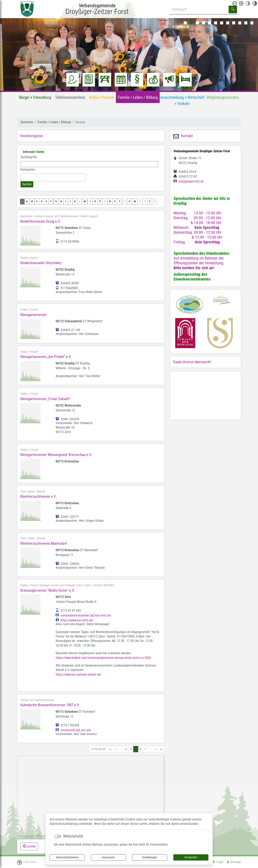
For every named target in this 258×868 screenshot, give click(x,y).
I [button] (66, 201)
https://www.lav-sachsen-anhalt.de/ (79, 674)
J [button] (70, 201)
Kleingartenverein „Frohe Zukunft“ (46, 399)
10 (240, 23)
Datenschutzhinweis (67, 857)
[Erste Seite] (110, 749)
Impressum (108, 857)
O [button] (95, 201)
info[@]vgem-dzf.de (191, 182)
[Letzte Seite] (161, 749)
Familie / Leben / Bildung (54, 122)
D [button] (42, 201)
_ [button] (22, 201)
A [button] (27, 201)
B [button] (32, 201)
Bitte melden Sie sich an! (194, 268)
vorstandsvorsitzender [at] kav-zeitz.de (86, 616)
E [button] (46, 201)
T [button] (120, 201)
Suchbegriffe (29, 157)
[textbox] (23, 177)
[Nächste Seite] (156, 749)
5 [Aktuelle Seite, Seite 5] (136, 749)
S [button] (115, 201)
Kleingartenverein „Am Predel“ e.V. (46, 357)
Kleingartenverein (33, 315)
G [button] (56, 201)
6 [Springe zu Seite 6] (141, 749)
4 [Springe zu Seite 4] (131, 749)
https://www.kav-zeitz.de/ (77, 620)
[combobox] (53, 177)
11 (246, 23)
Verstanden (191, 857)
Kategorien (28, 170)
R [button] (110, 201)
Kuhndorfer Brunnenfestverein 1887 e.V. (50, 705)
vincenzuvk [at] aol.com (76, 730)
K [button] (75, 201)
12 (252, 23)
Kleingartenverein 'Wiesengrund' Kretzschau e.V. (56, 455)
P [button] (100, 201)
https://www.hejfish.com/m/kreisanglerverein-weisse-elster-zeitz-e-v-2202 (103, 658)
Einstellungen (150, 857)
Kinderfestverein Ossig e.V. (41, 221)
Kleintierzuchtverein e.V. (38, 496)
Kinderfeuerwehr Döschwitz (41, 263)
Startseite (27, 122)
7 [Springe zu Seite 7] (145, 749)
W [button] (135, 201)
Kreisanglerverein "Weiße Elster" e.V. (48, 590)
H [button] (61, 201)
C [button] (37, 201)
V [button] (130, 201)
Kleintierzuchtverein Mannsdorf (44, 543)
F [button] (51, 201)
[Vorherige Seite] (115, 749)
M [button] (85, 201)
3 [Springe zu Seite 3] (126, 749)
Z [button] (150, 201)
